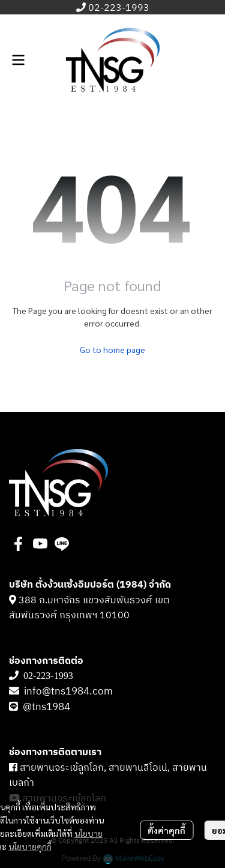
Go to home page (112, 349)
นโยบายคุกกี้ (30, 846)
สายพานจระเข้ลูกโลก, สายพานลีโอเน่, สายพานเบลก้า (108, 776)
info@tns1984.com (68, 692)
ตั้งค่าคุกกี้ (166, 830)
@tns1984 (48, 707)
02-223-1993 (119, 8)
